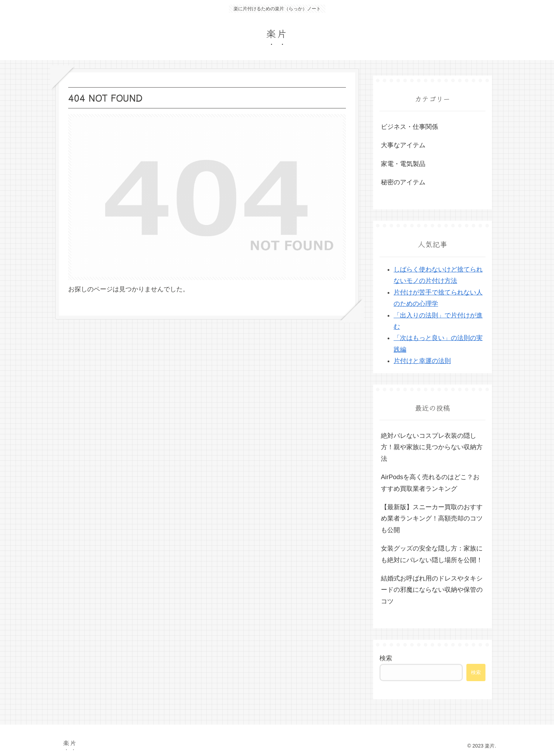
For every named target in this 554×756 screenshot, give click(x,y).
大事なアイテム (403, 145)
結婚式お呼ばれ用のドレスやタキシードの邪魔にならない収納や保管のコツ (432, 590)
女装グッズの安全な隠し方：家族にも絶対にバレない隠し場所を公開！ (432, 554)
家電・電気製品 (403, 164)
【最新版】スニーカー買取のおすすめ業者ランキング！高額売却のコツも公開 (432, 519)
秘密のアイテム (403, 182)
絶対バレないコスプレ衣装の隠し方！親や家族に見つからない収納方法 (432, 447)
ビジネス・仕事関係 (409, 127)
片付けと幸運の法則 (422, 361)
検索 (386, 658)
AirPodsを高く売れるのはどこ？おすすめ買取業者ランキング (430, 483)
